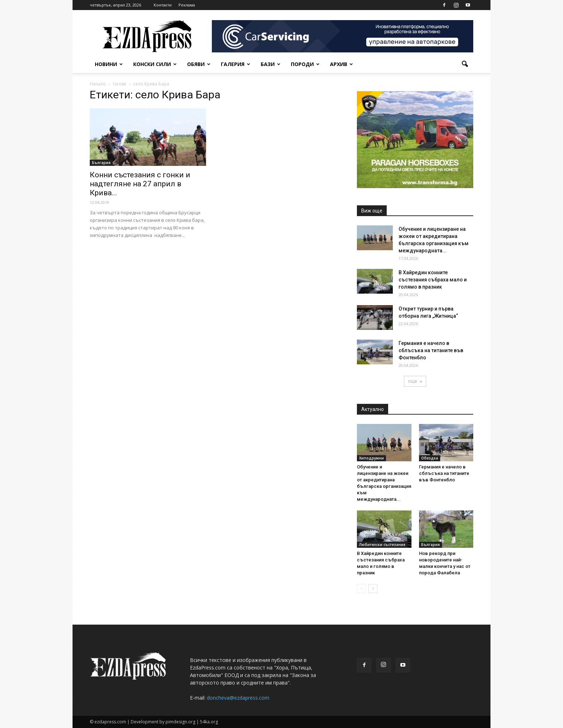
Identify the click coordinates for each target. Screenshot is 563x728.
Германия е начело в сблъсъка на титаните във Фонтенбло (431, 350)
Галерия (236, 64)
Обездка (430, 458)
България (101, 163)
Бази (271, 64)
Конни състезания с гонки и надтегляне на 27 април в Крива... (140, 184)
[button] (465, 64)
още (415, 381)
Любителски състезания (382, 545)
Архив (341, 64)
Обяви (199, 64)
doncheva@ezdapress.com (238, 698)
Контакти (163, 5)
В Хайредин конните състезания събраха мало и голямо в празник (433, 280)
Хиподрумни (371, 458)
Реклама (187, 5)
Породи (305, 64)
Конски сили (155, 64)
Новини (109, 64)
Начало (98, 84)
